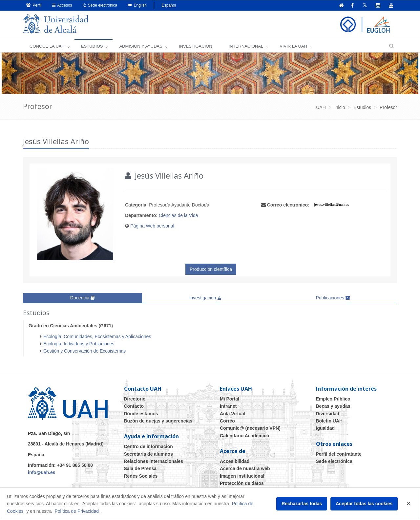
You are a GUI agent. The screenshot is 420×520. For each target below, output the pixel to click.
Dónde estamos (141, 413)
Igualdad (325, 428)
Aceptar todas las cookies (364, 504)
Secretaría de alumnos (148, 454)
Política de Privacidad (77, 511)
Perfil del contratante (339, 454)
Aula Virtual (233, 413)
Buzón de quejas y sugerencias (158, 421)
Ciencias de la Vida (178, 215)
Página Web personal (152, 226)
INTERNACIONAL (246, 46)
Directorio (135, 399)
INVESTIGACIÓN (196, 46)
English (137, 5)
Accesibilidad (235, 461)
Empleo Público (333, 399)
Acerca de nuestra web (245, 468)
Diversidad (328, 413)
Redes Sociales (141, 476)
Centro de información (148, 446)
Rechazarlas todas (302, 504)
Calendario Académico (244, 436)
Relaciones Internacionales (154, 461)
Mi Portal (230, 399)
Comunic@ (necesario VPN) (250, 428)
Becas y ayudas (333, 406)
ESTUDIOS (92, 46)
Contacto (134, 406)
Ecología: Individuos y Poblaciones (79, 344)
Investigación (206, 298)
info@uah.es (42, 472)
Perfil (34, 5)
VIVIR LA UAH (293, 46)
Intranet (228, 406)
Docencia (83, 298)
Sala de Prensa (140, 468)
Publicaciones (333, 298)
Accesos (62, 5)
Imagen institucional (242, 476)
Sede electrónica (100, 5)
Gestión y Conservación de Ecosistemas (84, 351)
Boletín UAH (329, 421)
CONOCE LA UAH (47, 46)
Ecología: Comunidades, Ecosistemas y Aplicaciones (97, 336)
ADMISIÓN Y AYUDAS (141, 46)
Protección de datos (242, 483)
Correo (227, 421)
